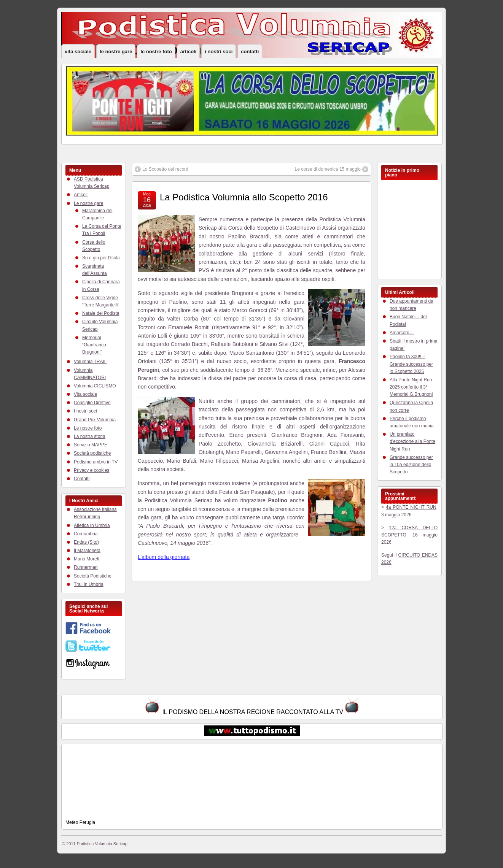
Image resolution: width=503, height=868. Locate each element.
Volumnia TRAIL (90, 362)
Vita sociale (78, 52)
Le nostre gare (116, 52)
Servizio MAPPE (91, 445)
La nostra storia (90, 436)
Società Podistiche (93, 576)
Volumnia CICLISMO (95, 386)
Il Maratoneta (87, 551)
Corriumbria (86, 534)
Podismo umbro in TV (96, 462)
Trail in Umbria (89, 584)
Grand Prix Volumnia (95, 420)
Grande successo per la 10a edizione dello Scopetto (411, 465)
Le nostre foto (156, 52)
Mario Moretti (87, 559)
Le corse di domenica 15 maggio (328, 169)
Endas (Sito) (86, 542)
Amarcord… (402, 333)
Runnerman (86, 567)
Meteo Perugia (80, 822)
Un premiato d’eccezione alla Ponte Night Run (412, 441)
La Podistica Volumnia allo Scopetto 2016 (244, 197)
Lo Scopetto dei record (165, 169)
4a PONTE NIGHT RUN (411, 507)
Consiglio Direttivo (92, 403)
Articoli (189, 52)
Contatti (250, 52)
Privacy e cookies (92, 470)
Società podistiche (92, 453)
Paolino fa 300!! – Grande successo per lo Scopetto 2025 (411, 364)
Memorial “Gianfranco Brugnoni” (94, 345)
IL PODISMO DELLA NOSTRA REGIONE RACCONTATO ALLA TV (253, 712)
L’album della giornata (164, 557)
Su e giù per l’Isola (101, 258)
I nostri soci (219, 52)
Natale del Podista (101, 313)
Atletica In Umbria (92, 525)
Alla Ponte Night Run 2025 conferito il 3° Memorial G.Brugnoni (411, 387)
